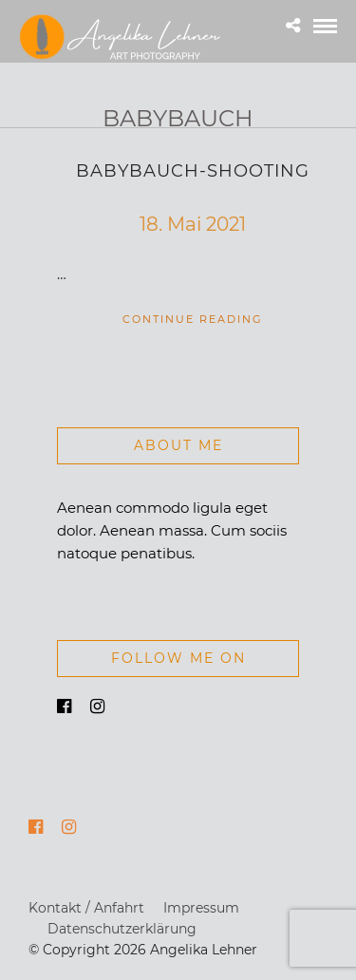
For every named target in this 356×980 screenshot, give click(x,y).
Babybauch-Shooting (193, 171)
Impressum (201, 908)
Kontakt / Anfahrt (86, 908)
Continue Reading (193, 319)
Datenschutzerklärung (122, 929)
